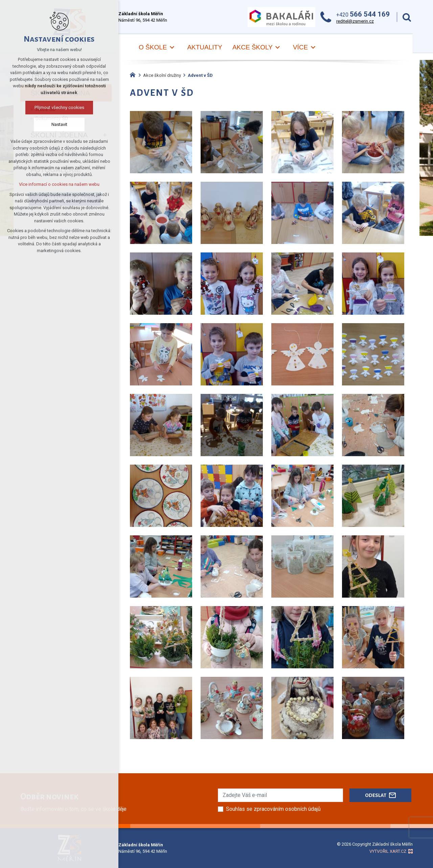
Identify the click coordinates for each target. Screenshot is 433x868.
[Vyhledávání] (407, 17)
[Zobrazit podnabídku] (172, 48)
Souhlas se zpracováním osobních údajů (273, 809)
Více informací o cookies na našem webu (59, 184)
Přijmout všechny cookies (59, 107)
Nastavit (59, 124)
